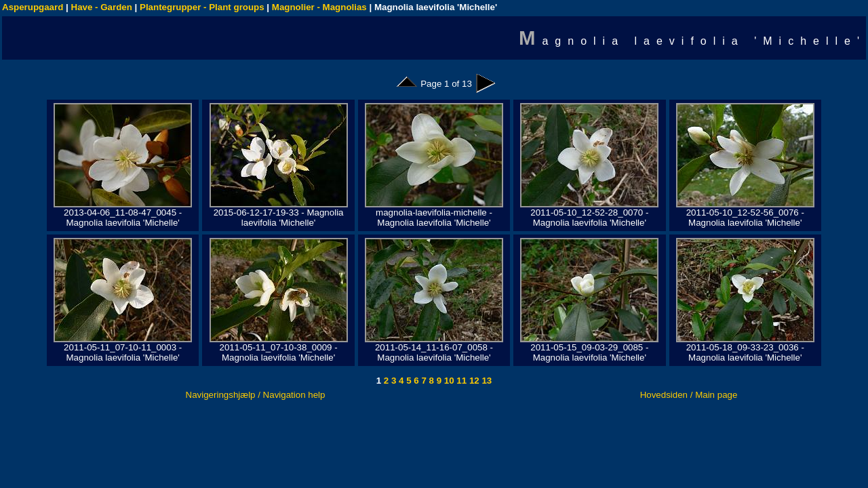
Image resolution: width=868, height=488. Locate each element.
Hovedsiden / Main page (689, 395)
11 (461, 381)
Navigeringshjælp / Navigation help (256, 395)
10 (448, 381)
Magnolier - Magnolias (319, 7)
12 (473, 381)
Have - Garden (102, 7)
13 (486, 381)
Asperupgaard (33, 7)
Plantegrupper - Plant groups (202, 7)
